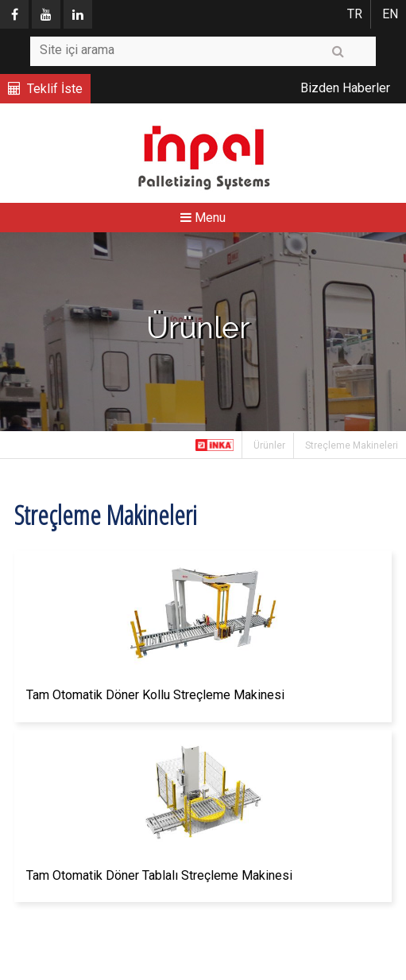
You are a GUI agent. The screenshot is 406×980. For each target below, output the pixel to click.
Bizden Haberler (345, 88)
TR (355, 14)
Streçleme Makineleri (352, 445)
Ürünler (269, 445)
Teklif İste (55, 89)
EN (390, 14)
